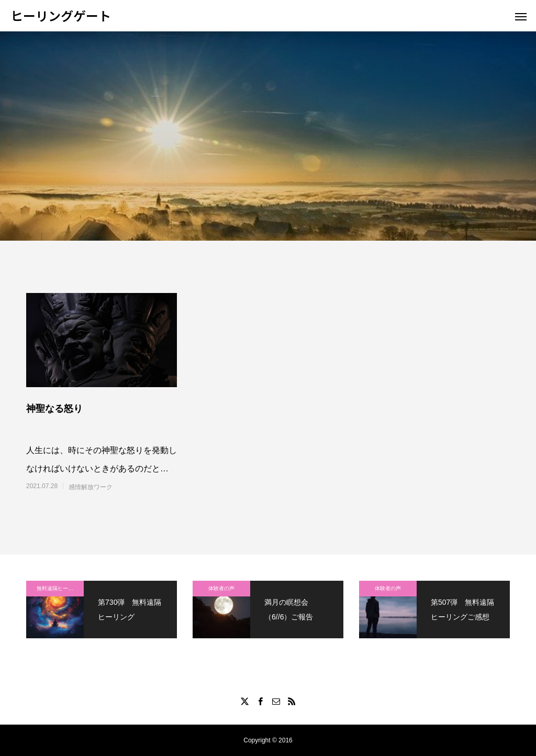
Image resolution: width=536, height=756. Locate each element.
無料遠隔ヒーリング (60, 588)
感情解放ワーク (91, 487)
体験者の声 (221, 588)
